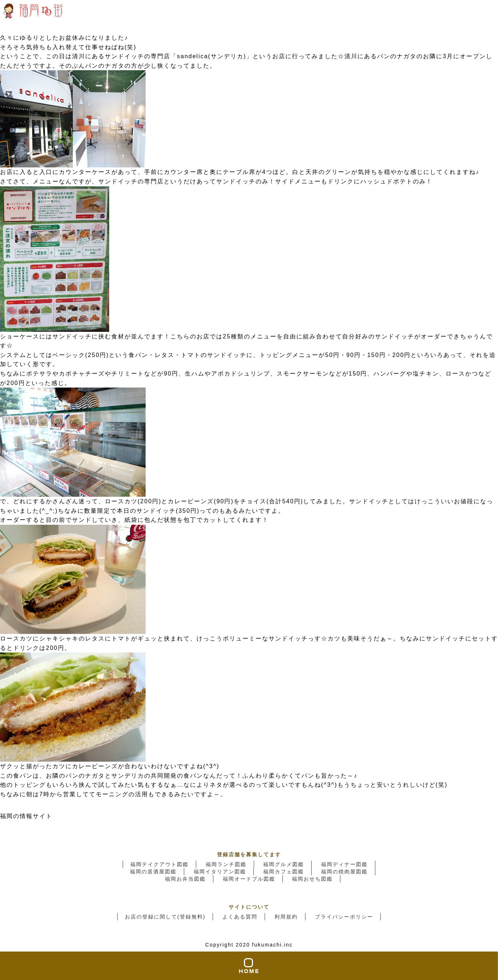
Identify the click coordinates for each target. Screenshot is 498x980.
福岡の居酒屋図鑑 (153, 872)
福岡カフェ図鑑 (284, 872)
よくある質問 (240, 917)
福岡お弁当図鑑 (185, 879)
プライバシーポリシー (344, 917)
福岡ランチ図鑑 (226, 864)
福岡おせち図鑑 (312, 879)
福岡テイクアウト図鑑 (159, 864)
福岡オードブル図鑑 (249, 879)
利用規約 (286, 917)
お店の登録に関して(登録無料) (165, 917)
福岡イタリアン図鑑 (220, 872)
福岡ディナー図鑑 (344, 864)
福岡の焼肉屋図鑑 (344, 872)
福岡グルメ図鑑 (284, 864)
